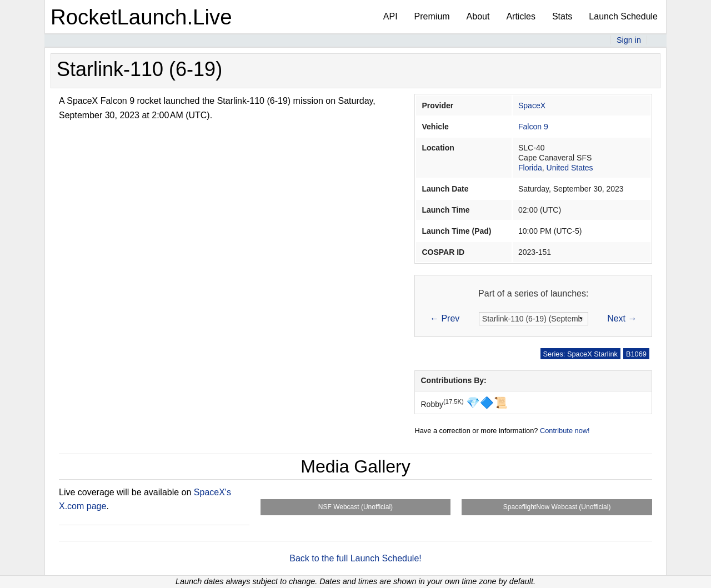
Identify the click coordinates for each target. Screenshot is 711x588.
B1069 (636, 354)
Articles (520, 16)
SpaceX (532, 105)
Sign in (629, 40)
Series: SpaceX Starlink (580, 354)
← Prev (445, 318)
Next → (622, 318)
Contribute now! (565, 431)
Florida (530, 168)
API (390, 16)
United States (570, 168)
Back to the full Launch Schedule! (355, 558)
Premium (432, 16)
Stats (562, 16)
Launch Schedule (623, 16)
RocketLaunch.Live (141, 17)
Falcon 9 (533, 127)
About (478, 16)
